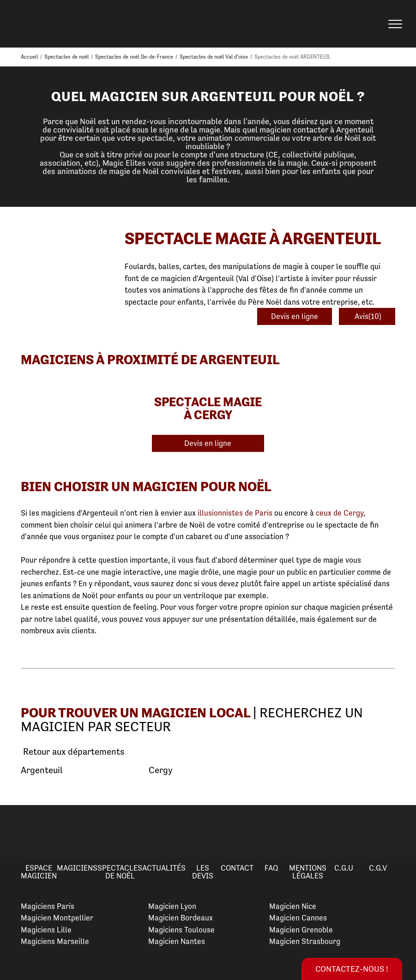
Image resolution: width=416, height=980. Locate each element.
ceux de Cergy (340, 513)
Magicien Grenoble (301, 930)
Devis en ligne (295, 316)
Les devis (203, 872)
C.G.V (378, 868)
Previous (18, 831)
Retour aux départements (72, 752)
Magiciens (77, 868)
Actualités (164, 868)
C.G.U (344, 868)
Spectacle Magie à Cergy (208, 408)
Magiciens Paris (48, 906)
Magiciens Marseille (55, 941)
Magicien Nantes (177, 941)
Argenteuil (42, 770)
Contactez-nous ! (352, 969)
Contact (237, 868)
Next (398, 831)
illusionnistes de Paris (235, 513)
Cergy (161, 770)
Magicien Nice (293, 906)
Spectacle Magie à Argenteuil (253, 238)
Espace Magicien (39, 872)
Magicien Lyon (172, 906)
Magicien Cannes (298, 918)
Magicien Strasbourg (305, 941)
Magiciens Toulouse (181, 930)
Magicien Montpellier (57, 918)
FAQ (271, 868)
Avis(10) (367, 316)
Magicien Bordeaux (181, 918)
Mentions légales (308, 872)
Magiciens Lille (46, 930)
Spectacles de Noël (120, 872)
